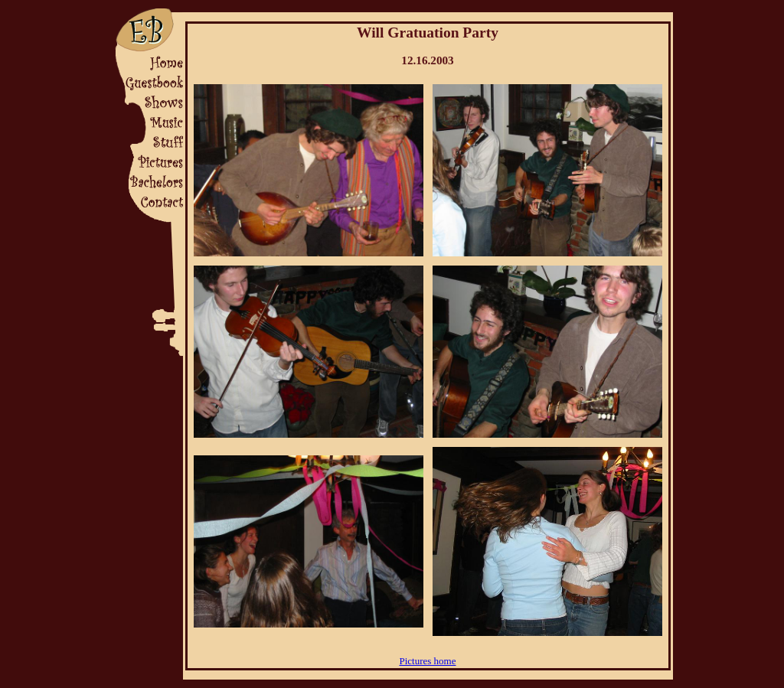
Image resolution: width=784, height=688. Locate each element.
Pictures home (427, 661)
